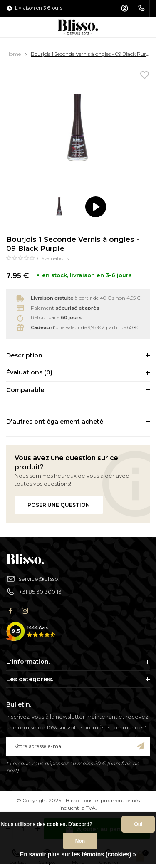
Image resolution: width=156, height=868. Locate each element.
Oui (138, 824)
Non (80, 841)
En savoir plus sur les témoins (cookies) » (78, 854)
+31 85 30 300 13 (34, 592)
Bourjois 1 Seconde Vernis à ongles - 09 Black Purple (92, 54)
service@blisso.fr (35, 579)
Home (14, 54)
